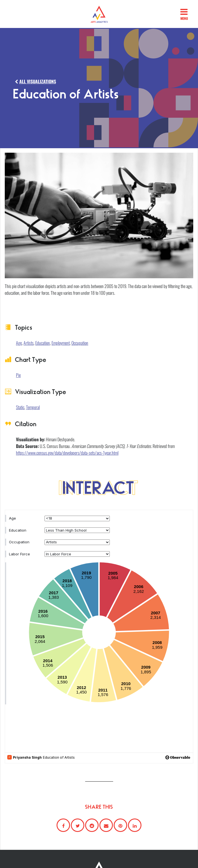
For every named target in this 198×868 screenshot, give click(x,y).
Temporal (33, 407)
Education (43, 343)
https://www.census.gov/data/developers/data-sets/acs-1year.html (67, 453)
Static (20, 407)
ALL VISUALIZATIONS (35, 81)
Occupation (80, 343)
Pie (18, 375)
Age (19, 343)
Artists (29, 343)
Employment (61, 343)
